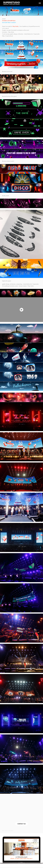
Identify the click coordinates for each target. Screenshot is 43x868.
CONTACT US (22, 824)
